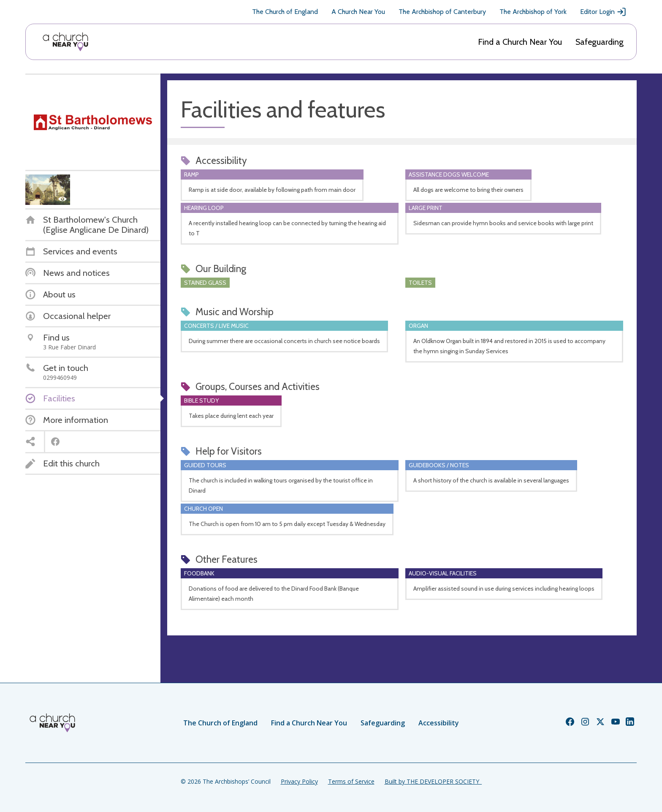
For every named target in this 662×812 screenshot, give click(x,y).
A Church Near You (358, 12)
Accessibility (439, 723)
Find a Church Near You (520, 42)
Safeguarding (600, 42)
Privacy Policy (299, 781)
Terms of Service (351, 781)
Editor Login (603, 12)
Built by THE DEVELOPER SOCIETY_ (433, 781)
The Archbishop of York (533, 12)
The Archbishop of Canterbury (442, 12)
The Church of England (285, 12)
